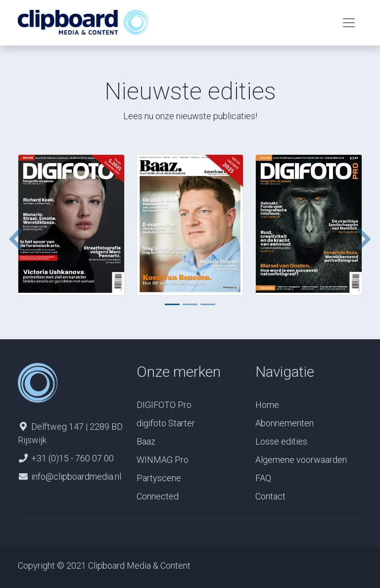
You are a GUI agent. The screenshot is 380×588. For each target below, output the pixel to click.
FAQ (263, 478)
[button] (12, 239)
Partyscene (159, 478)
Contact (270, 496)
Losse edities (281, 441)
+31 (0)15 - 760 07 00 (72, 458)
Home (267, 405)
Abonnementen (285, 423)
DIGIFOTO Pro (164, 405)
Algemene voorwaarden (301, 460)
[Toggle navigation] (349, 23)
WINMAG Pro (163, 460)
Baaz (146, 441)
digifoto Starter (166, 423)
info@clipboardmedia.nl (76, 476)
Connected (158, 496)
